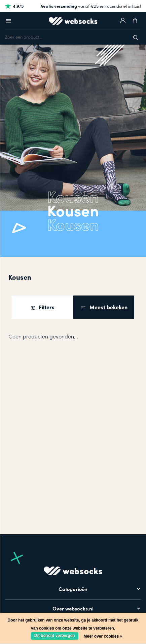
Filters (46, 307)
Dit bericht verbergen (55, 636)
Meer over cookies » (103, 636)
